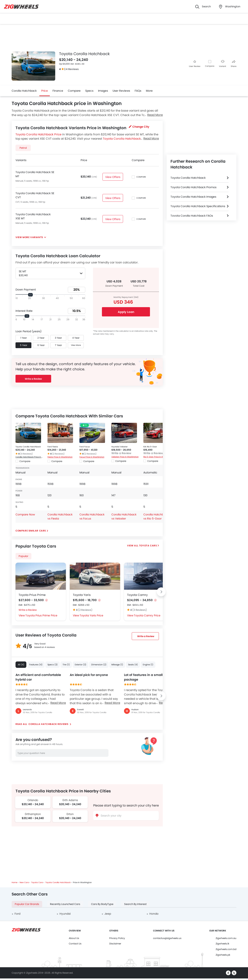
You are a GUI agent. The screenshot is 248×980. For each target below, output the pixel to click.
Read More (58, 703)
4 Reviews (72, 69)
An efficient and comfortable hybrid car (38, 677)
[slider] (30, 295)
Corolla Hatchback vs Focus (92, 516)
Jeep (108, 914)
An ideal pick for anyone (89, 675)
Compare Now (25, 514)
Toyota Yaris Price (91, 615)
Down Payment (26, 290)
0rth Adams (70, 800)
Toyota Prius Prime (32, 595)
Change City (139, 127)
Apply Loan (126, 312)
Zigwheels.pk (223, 955)
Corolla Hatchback (24, 91)
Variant (223, 64)
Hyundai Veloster (120, 447)
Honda (154, 914)
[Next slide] (161, 592)
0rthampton (33, 814)
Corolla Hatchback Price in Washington (30, 457)
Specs (89, 91)
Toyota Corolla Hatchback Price (38, 134)
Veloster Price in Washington (125, 457)
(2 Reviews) (58, 454)
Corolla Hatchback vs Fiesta (60, 516)
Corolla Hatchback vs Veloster (124, 516)
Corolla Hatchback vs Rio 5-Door (156, 516)
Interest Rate (24, 311)
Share (234, 64)
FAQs (138, 91)
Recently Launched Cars (65, 904)
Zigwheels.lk (222, 944)
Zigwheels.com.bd (226, 949)
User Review (195, 64)
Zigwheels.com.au (226, 938)
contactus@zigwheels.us (167, 938)
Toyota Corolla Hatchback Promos (193, 187)
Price (45, 91)
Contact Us (75, 944)
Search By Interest (135, 904)
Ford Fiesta (53, 447)
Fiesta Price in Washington (60, 457)
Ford (17, 914)
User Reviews (121, 91)
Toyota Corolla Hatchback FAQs (192, 216)
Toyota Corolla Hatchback (28, 447)
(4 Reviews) (26, 454)
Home (14, 882)
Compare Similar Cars (31, 531)
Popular (23, 556)
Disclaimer (115, 944)
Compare (210, 66)
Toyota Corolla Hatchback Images (193, 197)
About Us (74, 938)
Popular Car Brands (27, 904)
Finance (58, 91)
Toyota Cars (148, 546)
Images (103, 91)
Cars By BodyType (102, 904)
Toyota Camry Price (147, 615)
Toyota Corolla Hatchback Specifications (198, 206)
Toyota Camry (137, 595)
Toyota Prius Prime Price (41, 615)
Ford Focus (85, 447)
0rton (70, 814)
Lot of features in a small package (143, 677)
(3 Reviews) (140, 610)
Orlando (33, 800)
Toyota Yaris (82, 595)
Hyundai (65, 914)
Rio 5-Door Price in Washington (157, 457)
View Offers (113, 177)
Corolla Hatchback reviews (48, 724)
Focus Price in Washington (92, 457)
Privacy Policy (117, 938)
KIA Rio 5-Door (150, 447)
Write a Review (33, 379)
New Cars (24, 882)
